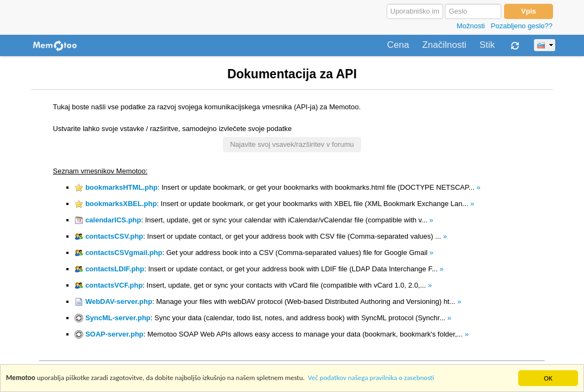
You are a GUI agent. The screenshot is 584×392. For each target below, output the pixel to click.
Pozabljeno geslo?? (522, 26)
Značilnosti (444, 45)
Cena (398, 45)
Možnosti (471, 26)
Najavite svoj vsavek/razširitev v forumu (292, 144)
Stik (487, 45)
